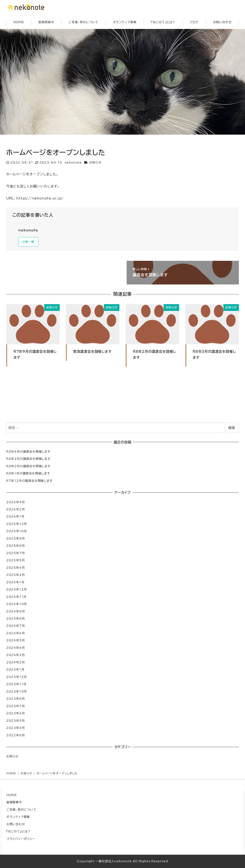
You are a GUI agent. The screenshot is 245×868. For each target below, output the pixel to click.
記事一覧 (30, 242)
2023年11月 (16, 685)
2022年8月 (16, 736)
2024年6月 (16, 634)
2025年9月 (16, 539)
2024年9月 (16, 612)
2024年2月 (16, 663)
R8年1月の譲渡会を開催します (28, 474)
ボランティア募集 (18, 817)
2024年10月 (17, 605)
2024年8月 (16, 620)
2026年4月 (16, 503)
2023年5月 (16, 721)
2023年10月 (17, 692)
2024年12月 (17, 590)
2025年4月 (16, 569)
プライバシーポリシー (21, 839)
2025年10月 (17, 532)
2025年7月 (16, 554)
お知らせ (96, 162)
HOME (12, 795)
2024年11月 (16, 598)
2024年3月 (16, 656)
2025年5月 (16, 561)
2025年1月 (15, 583)
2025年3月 (16, 576)
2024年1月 (15, 670)
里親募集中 (14, 802)
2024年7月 (16, 627)
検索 (232, 429)
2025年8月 (16, 547)
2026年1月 (15, 517)
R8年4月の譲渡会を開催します (28, 453)
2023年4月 (16, 729)
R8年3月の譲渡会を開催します (28, 460)
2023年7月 (16, 707)
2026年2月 (16, 510)
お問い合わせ (16, 824)
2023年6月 (16, 714)
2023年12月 (17, 678)
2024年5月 (16, 641)
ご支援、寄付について (21, 810)
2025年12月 (17, 525)
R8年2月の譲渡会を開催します (28, 467)
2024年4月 (16, 649)
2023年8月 (16, 700)
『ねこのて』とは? (18, 831)
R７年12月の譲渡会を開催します (29, 482)
